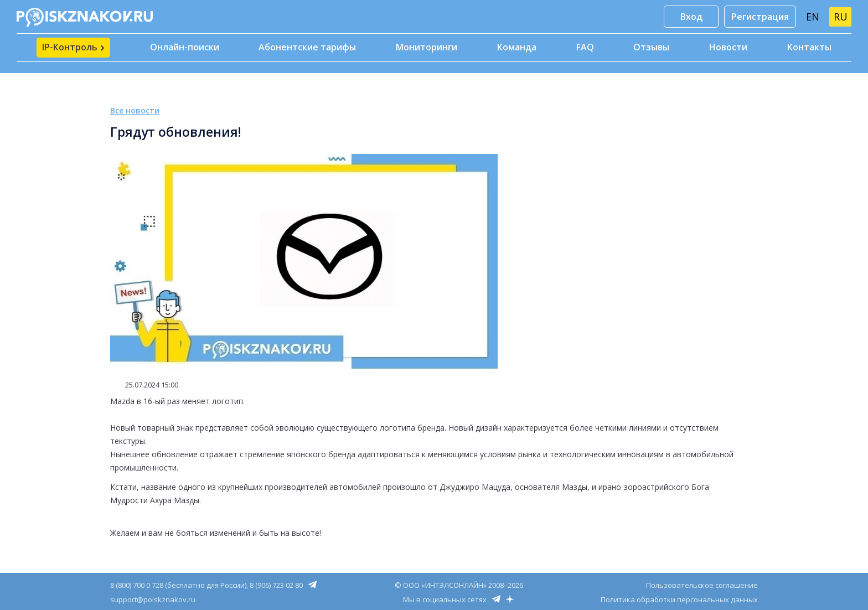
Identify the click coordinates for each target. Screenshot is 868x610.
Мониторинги (427, 47)
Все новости (135, 110)
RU (841, 17)
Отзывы (651, 47)
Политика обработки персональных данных (679, 599)
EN (813, 17)
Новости (728, 47)
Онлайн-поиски (185, 47)
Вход (691, 17)
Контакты (809, 47)
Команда (517, 47)
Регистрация (760, 17)
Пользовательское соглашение (702, 585)
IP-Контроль (73, 46)
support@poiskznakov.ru (153, 599)
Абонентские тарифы (307, 47)
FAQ (585, 47)
